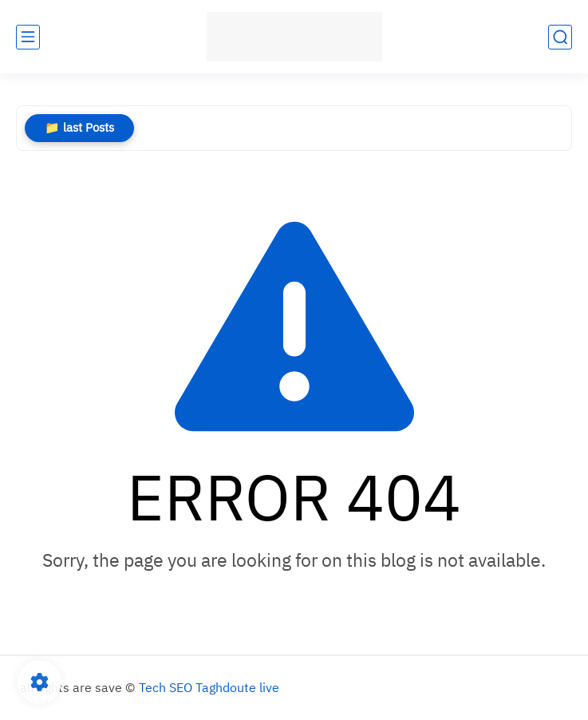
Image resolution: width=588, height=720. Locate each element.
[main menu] (28, 37)
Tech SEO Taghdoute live (209, 688)
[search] (560, 37)
